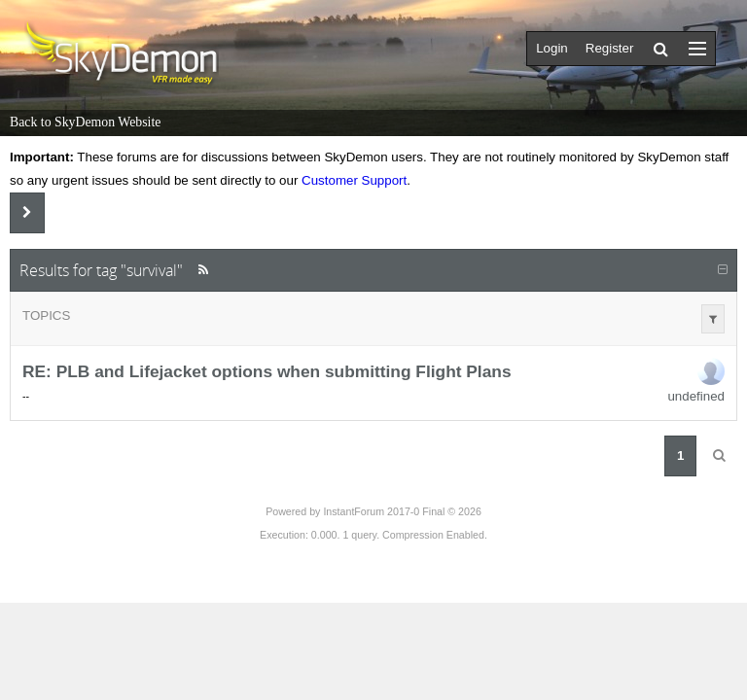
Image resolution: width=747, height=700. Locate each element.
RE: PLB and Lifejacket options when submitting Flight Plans (267, 372)
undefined (696, 396)
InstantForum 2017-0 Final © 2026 (402, 511)
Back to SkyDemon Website (85, 122)
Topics (46, 315)
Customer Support (354, 180)
